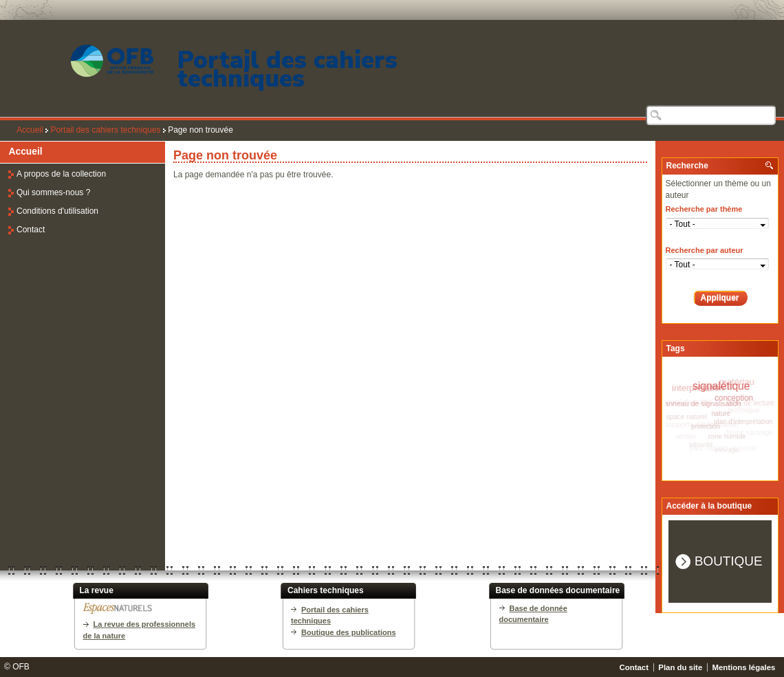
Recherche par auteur (705, 250)
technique (745, 411)
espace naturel (684, 417)
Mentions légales (744, 667)
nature (719, 412)
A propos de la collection (61, 174)
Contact (31, 230)
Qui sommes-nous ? (53, 192)
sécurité (701, 444)
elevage (727, 449)
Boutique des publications (349, 632)
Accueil (30, 130)
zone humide (725, 436)
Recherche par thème (704, 209)
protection (704, 426)
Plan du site (680, 667)
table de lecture (750, 403)
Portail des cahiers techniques (287, 69)
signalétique (722, 385)
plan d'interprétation (742, 421)
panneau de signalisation (700, 403)
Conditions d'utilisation (57, 211)
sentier (686, 437)
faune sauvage (749, 433)
